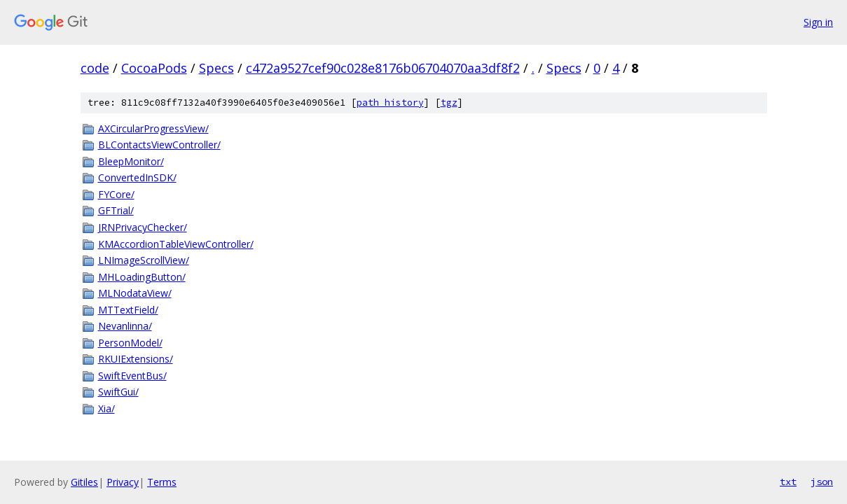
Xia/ (106, 408)
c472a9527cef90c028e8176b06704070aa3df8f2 (383, 68)
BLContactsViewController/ (159, 145)
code (95, 68)
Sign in (818, 22)
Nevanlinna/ (125, 326)
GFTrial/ (116, 210)
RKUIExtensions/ (136, 359)
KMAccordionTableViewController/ (176, 244)
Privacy (123, 482)
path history (390, 103)
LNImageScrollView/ (144, 260)
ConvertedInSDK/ (137, 177)
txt (788, 482)
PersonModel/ (130, 343)
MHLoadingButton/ (142, 277)
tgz (449, 103)
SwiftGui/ (118, 392)
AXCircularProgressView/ (153, 128)
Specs (216, 68)
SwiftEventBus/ (132, 376)
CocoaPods (154, 68)
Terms (162, 482)
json (822, 482)
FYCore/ (116, 194)
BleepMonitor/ (131, 161)
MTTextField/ (128, 310)
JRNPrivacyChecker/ (143, 227)
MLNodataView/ (135, 293)
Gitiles (84, 482)
